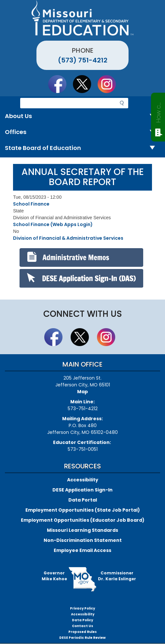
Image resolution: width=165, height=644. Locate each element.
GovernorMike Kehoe (54, 576)
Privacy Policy (82, 608)
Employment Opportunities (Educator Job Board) (83, 520)
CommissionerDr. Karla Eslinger (117, 576)
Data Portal (83, 500)
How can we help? (158, 111)
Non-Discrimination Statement (83, 540)
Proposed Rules (82, 632)
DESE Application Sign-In (82, 490)
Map (82, 392)
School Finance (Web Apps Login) (53, 224)
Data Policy (82, 620)
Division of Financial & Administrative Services (68, 238)
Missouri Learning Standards (82, 530)
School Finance (31, 204)
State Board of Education (82, 148)
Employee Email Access (82, 550)
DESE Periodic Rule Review (82, 638)
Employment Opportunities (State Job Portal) (83, 510)
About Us (82, 116)
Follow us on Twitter (85, 84)
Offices (82, 132)
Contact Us (82, 626)
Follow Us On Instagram (110, 84)
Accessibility (83, 480)
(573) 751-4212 (83, 60)
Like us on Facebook (60, 84)
